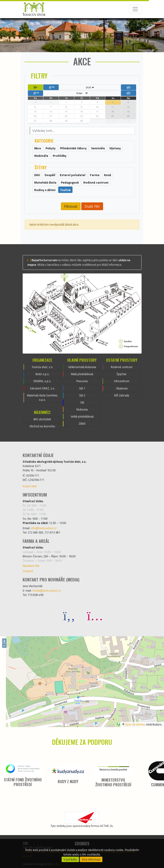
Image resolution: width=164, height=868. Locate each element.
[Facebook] (69, 616)
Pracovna (82, 381)
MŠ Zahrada (122, 395)
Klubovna (82, 409)
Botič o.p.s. (42, 374)
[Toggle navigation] (135, 9)
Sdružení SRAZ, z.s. (42, 388)
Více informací (91, 859)
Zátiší (82, 423)
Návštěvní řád (31, 566)
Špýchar (122, 374)
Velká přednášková (82, 416)
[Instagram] (95, 616)
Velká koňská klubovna (82, 367)
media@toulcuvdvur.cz (47, 590)
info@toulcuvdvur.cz (44, 528)
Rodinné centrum (122, 367)
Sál (82, 402)
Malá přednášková (82, 374)
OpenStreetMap (135, 724)
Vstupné (28, 571)
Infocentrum (122, 381)
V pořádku (70, 859)
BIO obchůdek (42, 419)
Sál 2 (82, 395)
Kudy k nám (30, 486)
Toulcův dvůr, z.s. (42, 367)
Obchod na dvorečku (42, 426)
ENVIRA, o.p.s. (42, 381)
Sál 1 (82, 388)
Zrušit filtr (92, 206)
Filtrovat (71, 206)
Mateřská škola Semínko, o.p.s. (42, 397)
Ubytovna (122, 388)
